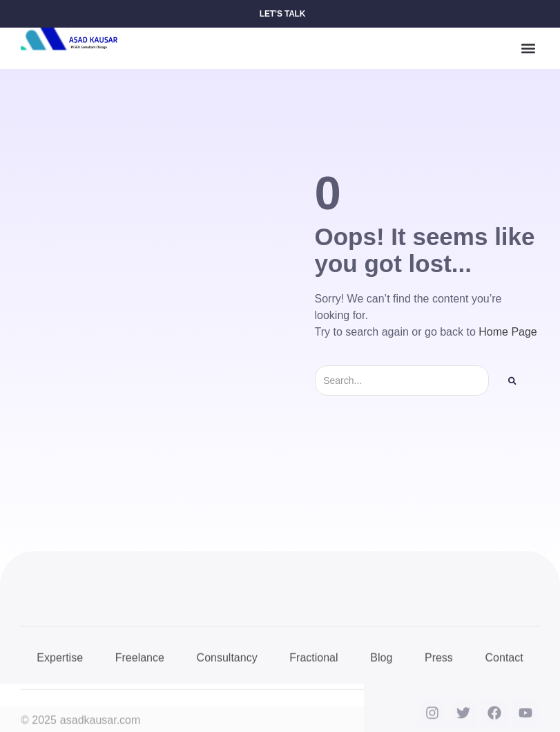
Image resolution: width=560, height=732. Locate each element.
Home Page (508, 332)
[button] (528, 49)
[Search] (512, 381)
